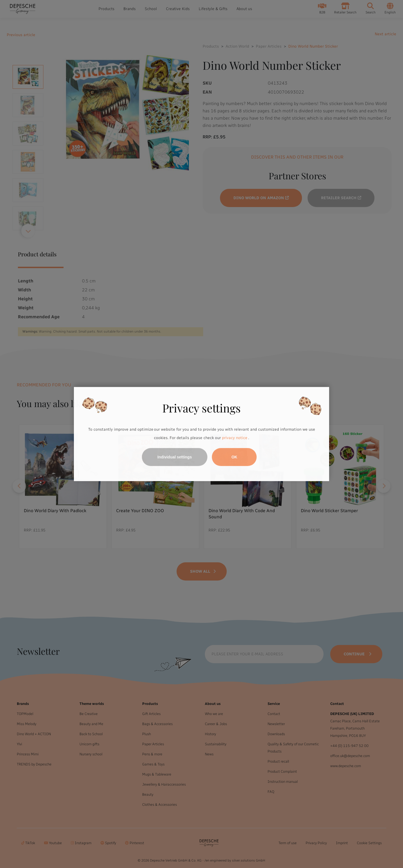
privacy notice (235, 438)
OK (234, 457)
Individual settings (175, 457)
